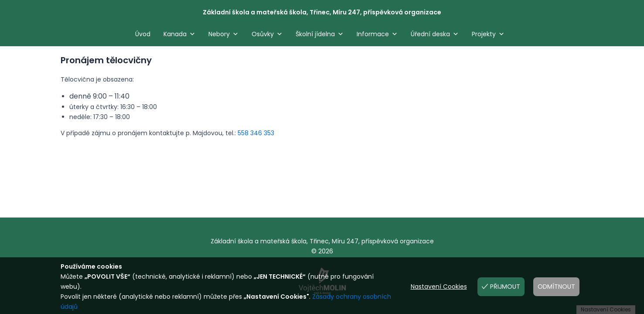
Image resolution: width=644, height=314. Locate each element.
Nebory (223, 34)
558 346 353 (256, 133)
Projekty (488, 34)
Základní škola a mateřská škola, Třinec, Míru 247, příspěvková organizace (322, 12)
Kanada (179, 34)
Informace (377, 34)
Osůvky (267, 34)
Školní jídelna (320, 34)
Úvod (143, 34)
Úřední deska (435, 34)
